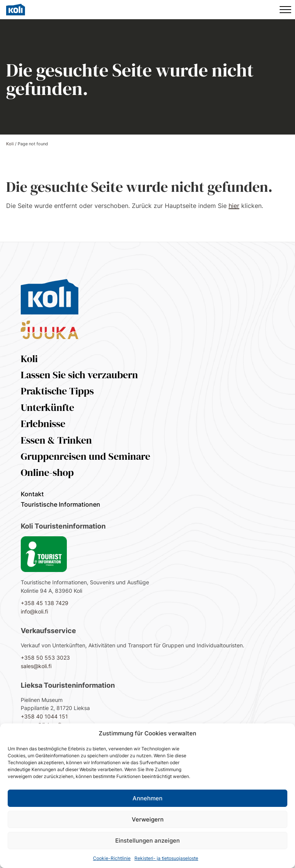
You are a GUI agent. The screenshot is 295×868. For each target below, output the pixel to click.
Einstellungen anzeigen (147, 841)
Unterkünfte (47, 407)
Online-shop (47, 472)
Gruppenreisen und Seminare (85, 456)
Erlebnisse (43, 424)
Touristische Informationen (60, 504)
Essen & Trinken (56, 440)
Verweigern (148, 819)
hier (234, 206)
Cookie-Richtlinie (112, 858)
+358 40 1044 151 (44, 716)
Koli (10, 144)
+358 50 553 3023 (45, 658)
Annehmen (147, 798)
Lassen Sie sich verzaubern (79, 375)
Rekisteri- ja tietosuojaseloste (166, 858)
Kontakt (32, 494)
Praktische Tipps (57, 391)
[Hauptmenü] (285, 10)
